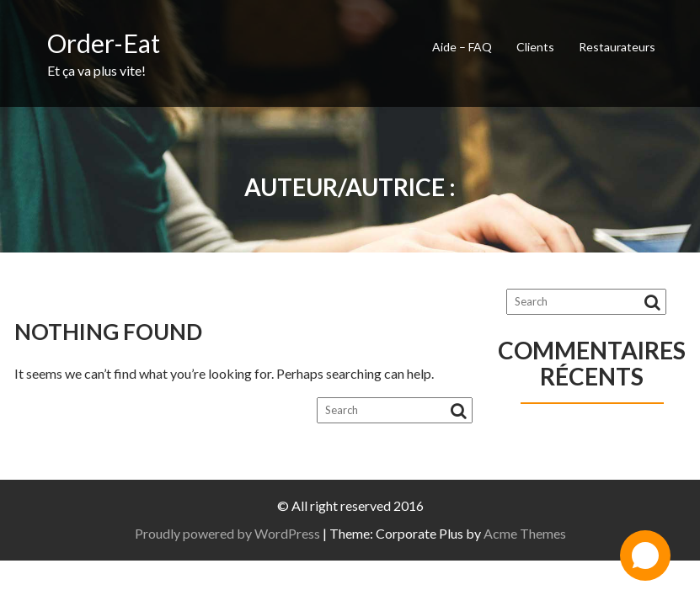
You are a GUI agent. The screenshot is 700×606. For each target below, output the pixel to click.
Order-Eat (104, 43)
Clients (535, 47)
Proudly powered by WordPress (227, 533)
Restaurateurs (617, 47)
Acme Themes (525, 533)
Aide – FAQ (462, 47)
